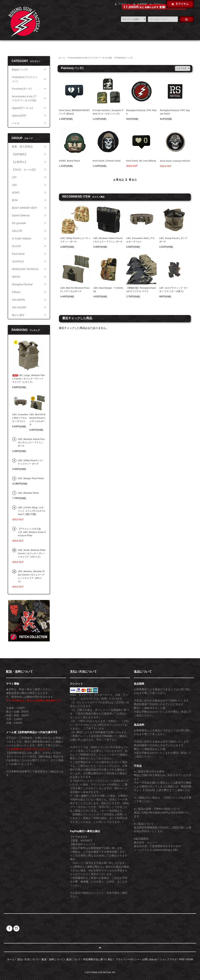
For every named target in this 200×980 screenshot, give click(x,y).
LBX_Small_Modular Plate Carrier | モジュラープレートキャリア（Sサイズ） (32, 553)
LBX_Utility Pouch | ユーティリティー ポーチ (75, 240)
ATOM (190, 959)
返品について (73, 959)
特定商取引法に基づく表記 (98, 959)
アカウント (124, 4)
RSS (182, 959)
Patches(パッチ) (124, 58)
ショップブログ (168, 959)
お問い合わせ (150, 959)
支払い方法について (28, 959)
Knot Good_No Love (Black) (141, 161)
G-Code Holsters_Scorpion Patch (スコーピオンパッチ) (108, 112)
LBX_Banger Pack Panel (31, 478)
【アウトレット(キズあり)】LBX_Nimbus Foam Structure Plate (32, 532)
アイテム (179, 4)
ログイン (158, 4)
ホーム (62, 58)
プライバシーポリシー (127, 959)
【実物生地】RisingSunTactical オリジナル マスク (141, 290)
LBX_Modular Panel (28, 493)
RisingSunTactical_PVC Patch (142, 112)
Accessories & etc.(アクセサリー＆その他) (91, 58)
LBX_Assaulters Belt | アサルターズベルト (140, 240)
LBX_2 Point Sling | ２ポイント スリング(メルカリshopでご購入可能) (31, 511)
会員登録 (142, 4)
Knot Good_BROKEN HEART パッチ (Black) (74, 112)
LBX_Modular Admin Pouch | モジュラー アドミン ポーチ (108, 240)
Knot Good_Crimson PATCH (175, 161)
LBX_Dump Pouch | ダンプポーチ (173, 240)
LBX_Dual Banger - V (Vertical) (108, 290)
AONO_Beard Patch (69, 161)
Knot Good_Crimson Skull (107, 161)
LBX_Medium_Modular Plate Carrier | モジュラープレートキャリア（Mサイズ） (31, 576)
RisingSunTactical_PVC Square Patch (175, 112)
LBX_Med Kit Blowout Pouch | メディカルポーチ (75, 290)
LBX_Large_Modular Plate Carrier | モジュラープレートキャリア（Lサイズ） (28, 379)
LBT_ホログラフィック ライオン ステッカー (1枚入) (174, 290)
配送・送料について (53, 959)
